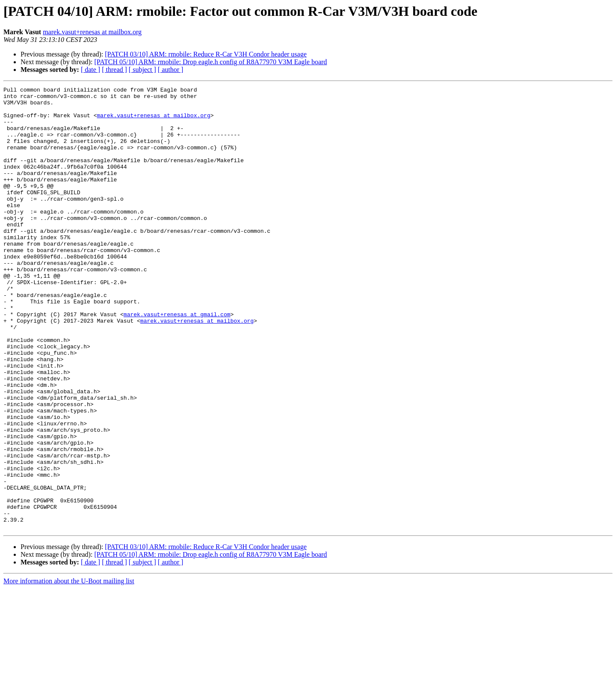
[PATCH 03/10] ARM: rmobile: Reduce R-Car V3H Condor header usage (206, 54)
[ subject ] (142, 70)
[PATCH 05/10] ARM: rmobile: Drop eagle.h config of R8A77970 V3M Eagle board (210, 62)
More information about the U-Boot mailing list (69, 670)
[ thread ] (114, 70)
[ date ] (90, 70)
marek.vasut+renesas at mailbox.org (92, 32)
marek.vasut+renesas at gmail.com (177, 360)
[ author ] (171, 70)
